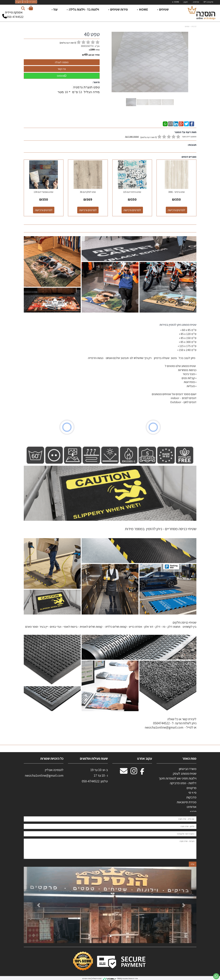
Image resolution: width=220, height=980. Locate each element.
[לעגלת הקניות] (30, 9)
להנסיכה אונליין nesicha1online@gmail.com (44, 773)
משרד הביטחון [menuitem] (188, 769)
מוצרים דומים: (189, 157)
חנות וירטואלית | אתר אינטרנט (92, 978)
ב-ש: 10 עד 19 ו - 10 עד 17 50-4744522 (95, 775)
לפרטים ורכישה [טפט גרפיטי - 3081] (176, 210)
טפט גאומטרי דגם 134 (44, 192)
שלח (193, 864)
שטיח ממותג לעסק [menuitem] (185, 773)
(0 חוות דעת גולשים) (149, 137)
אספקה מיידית (14, 13)
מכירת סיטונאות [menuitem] (187, 802)
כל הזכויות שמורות (52, 758)
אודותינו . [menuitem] (196, 2)
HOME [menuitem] (176, 2)
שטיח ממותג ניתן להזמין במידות (178, 325)
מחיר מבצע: (94, 55)
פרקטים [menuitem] (191, 788)
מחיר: (94, 50)
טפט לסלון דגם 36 (88, 192)
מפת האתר (189, 758)
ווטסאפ (62, 76)
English (19, 2)
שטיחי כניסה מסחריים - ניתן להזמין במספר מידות (161, 529)
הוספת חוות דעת (132, 136)
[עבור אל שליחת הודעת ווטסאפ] (216, 976)
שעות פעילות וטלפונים (94, 758)
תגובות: (192, 145)
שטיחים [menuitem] (163, 9)
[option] (110, 905)
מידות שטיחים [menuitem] (118, 9)
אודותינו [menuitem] (192, 807)
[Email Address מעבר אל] (124, 773)
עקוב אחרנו (145, 758)
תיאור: (96, 82)
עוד (55, 9)
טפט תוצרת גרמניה (86, 87)
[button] (37, 905)
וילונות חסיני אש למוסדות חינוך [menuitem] (178, 778)
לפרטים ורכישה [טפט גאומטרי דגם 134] (44, 210)
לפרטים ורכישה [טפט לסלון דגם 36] (88, 210)
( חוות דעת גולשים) (68, 43)
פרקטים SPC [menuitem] (208, 2)
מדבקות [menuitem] (191, 797)
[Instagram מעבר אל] (134, 773)
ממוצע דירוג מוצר (161, 137)
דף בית (194, 26)
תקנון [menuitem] (186, 2)
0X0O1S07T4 (87, 46)
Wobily (120, 978)
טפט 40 (92, 34)
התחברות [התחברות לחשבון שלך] (32, 2)
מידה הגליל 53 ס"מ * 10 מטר (79, 92)
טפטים (187, 26)
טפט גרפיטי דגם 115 (132, 192)
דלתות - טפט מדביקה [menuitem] (183, 783)
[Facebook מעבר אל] (142, 773)
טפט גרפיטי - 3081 (176, 192)
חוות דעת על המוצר (185, 132)
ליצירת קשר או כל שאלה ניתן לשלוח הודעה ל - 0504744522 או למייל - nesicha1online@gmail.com (171, 723)
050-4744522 (15, 17)
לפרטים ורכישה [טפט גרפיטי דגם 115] (132, 210)
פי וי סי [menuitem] (192, 792)
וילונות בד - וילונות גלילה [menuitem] (83, 9)
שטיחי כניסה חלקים (184, 622)
